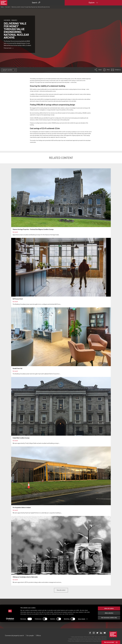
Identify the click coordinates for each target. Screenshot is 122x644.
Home (2, 7)
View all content (61, 590)
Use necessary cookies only (109, 639)
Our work (8, 7)
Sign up (61, 619)
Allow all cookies (109, 630)
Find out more (9, 48)
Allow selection (109, 635)
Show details (82, 641)
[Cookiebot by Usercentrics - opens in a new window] (10, 641)
